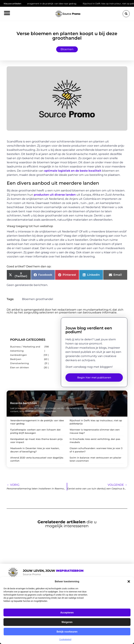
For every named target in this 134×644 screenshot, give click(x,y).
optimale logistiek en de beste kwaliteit (73, 171)
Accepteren (67, 613)
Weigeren (67, 622)
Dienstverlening (19, 363)
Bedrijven (16, 359)
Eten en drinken (20, 368)
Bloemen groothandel (38, 299)
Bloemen (67, 49)
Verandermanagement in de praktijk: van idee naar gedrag (48, 4)
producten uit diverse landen (55, 195)
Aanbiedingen (18, 355)
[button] (129, 581)
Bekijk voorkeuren (67, 632)
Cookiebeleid (65, 639)
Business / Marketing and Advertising (25, 349)
